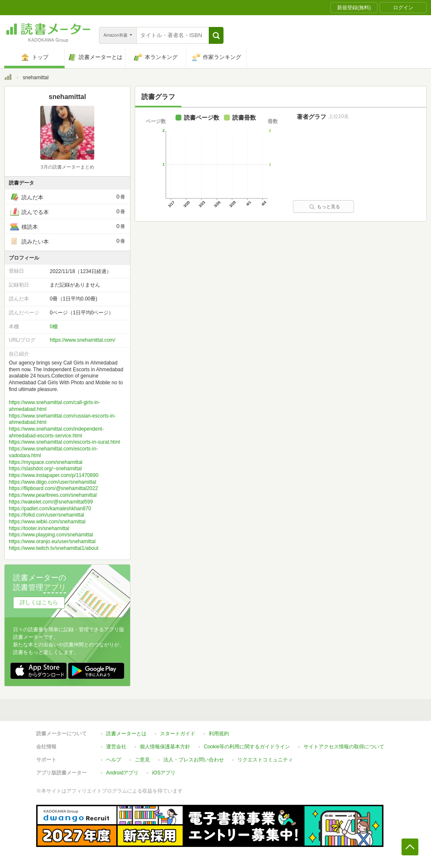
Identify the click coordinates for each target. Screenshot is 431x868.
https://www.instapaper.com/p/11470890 (54, 475)
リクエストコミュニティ (265, 760)
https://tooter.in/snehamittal (39, 528)
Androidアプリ (122, 773)
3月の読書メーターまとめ (67, 167)
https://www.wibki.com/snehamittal (47, 522)
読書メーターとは (126, 734)
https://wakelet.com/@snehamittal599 (51, 502)
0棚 (54, 327)
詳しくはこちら (39, 602)
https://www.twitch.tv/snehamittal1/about (54, 548)
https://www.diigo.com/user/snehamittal (52, 482)
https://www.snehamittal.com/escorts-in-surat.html (64, 442)
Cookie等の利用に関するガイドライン (247, 747)
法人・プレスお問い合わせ (194, 760)
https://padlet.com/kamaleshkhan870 (50, 509)
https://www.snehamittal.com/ (82, 340)
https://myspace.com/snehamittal (46, 462)
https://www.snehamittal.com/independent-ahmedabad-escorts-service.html (56, 432)
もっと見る (325, 206)
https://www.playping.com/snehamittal (51, 535)
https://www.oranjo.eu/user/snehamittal (52, 541)
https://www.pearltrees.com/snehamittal (53, 495)
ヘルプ (114, 760)
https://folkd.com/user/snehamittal (47, 515)
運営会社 (116, 747)
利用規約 (219, 734)
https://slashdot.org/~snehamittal (45, 469)
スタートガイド (178, 734)
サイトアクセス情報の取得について (344, 747)
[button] (216, 35)
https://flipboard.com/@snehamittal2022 (53, 488)
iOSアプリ (164, 773)
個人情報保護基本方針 (165, 747)
